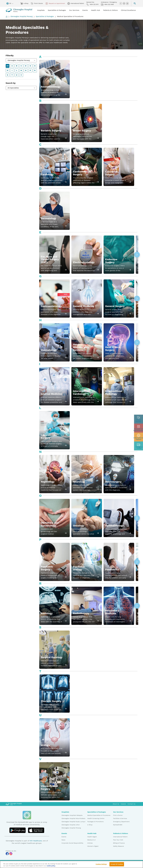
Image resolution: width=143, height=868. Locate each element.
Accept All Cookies (117, 864)
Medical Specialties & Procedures (99, 815)
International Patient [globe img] (76, 3)
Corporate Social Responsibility (72, 843)
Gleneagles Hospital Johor (71, 825)
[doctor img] (139, 419)
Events (64, 837)
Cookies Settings (101, 864)
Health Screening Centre (96, 818)
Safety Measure (119, 846)
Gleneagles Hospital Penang (22, 16)
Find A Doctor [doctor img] (37, 3)
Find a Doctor (118, 815)
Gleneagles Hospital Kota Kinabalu (73, 818)
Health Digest (92, 837)
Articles (90, 843)
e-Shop (90, 825)
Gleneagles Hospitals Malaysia (72, 815)
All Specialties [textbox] (13, 88)
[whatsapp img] (127, 3)
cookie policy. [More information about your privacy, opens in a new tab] (51, 866)
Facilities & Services (120, 818)
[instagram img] (124, 3)
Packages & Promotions (95, 822)
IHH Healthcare (36, 841)
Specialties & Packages (45, 16)
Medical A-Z (91, 840)
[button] (137, 255)
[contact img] (139, 446)
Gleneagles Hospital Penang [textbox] (19, 60)
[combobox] (21, 60)
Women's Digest (93, 846)
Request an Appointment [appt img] (55, 3)
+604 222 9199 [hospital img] (107, 4)
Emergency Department (121, 822)
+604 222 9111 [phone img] (92, 4)
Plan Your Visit (118, 840)
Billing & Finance (119, 843)
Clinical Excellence (128, 10)
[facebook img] (121, 3)
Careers (123, 804)
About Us (116, 804)
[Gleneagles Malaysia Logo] (14, 804)
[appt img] (139, 428)
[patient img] (139, 437)
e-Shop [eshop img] (24, 3)
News (63, 840)
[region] (71, 864)
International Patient (120, 837)
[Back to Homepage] (7, 17)
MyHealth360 (118, 825)
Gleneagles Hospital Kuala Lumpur (74, 822)
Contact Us (131, 804)
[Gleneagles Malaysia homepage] (19, 10)
